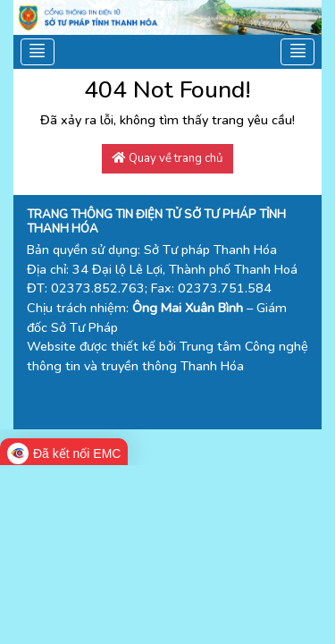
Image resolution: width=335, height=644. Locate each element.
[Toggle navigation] (38, 52)
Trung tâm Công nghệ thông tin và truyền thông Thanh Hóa (167, 356)
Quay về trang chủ (167, 158)
